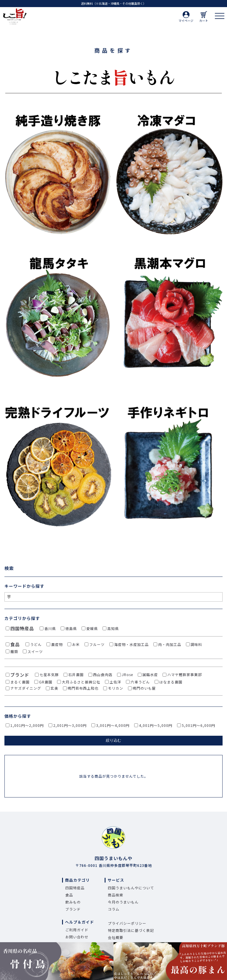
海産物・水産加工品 (131, 644)
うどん (36, 644)
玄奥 (54, 688)
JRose (127, 674)
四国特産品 (22, 628)
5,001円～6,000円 (198, 725)
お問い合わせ (77, 937)
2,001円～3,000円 (70, 725)
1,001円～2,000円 (27, 725)
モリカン (116, 688)
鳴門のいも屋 (144, 688)
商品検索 (116, 895)
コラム (114, 909)
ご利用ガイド (77, 930)
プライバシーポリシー (127, 923)
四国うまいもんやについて (131, 888)
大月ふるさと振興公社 (81, 682)
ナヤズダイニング (26, 688)
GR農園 (46, 682)
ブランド (20, 675)
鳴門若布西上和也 (83, 688)
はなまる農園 (171, 682)
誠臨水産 (150, 674)
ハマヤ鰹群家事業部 (185, 674)
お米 (76, 644)
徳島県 (71, 628)
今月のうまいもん (123, 902)
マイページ (186, 17)
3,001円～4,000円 (113, 725)
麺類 (14, 651)
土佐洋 (115, 682)
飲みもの (73, 902)
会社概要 (116, 937)
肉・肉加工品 (170, 644)
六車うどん (140, 682)
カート (204, 17)
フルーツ (97, 644)
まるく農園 (20, 682)
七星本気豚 (49, 674)
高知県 (113, 628)
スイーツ (35, 651)
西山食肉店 (103, 674)
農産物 (57, 644)
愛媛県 (92, 628)
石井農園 (76, 674)
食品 (15, 644)
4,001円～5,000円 (156, 725)
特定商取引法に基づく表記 (131, 930)
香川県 (50, 628)
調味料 (196, 644)
